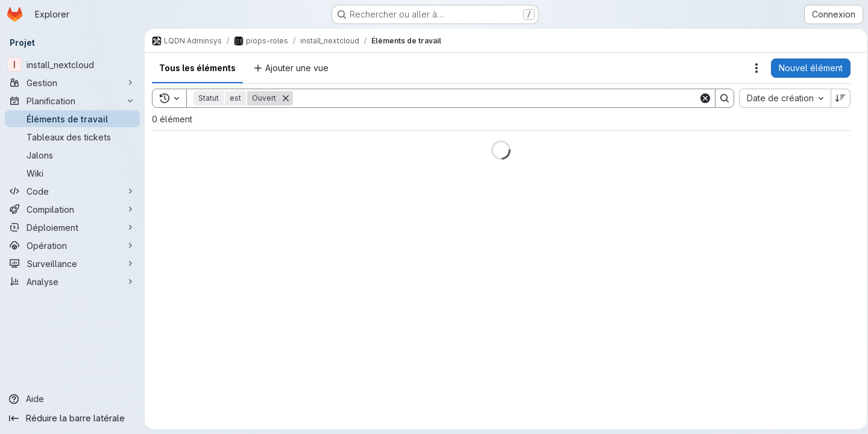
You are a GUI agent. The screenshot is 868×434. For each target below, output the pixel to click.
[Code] (72, 191)
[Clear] (702, 98)
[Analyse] (72, 281)
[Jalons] (72, 155)
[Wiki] (72, 173)
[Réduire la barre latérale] (72, 418)
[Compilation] (72, 209)
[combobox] (781, 98)
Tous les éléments (197, 68)
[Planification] (72, 101)
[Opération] (72, 245)
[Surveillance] (72, 263)
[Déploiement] (72, 227)
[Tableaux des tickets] (72, 137)
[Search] (494, 98)
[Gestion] (72, 83)
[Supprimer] (286, 98)
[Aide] (72, 399)
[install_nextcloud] (72, 64)
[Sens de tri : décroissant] (837, 98)
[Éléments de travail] (72, 119)
